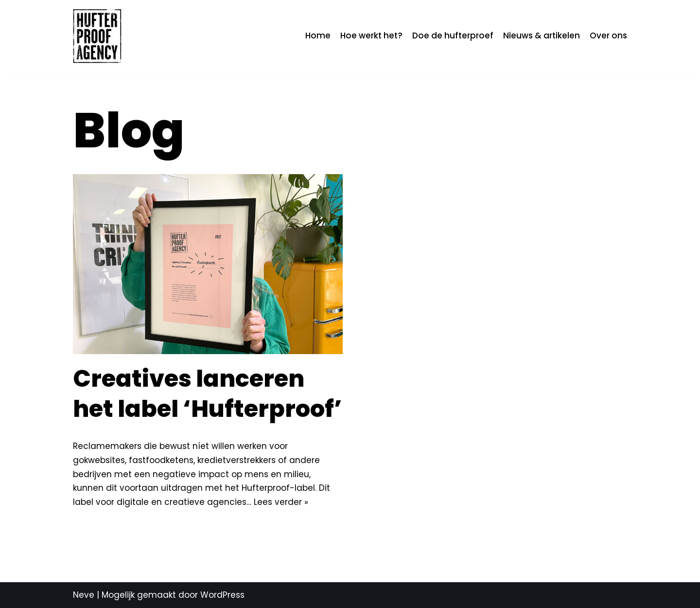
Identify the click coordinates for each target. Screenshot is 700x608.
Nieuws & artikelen (542, 36)
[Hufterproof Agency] (97, 36)
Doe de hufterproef (453, 36)
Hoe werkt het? (371, 36)
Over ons (608, 36)
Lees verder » (281, 502)
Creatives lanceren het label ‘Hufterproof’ (208, 394)
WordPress (222, 595)
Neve (84, 595)
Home (318, 36)
